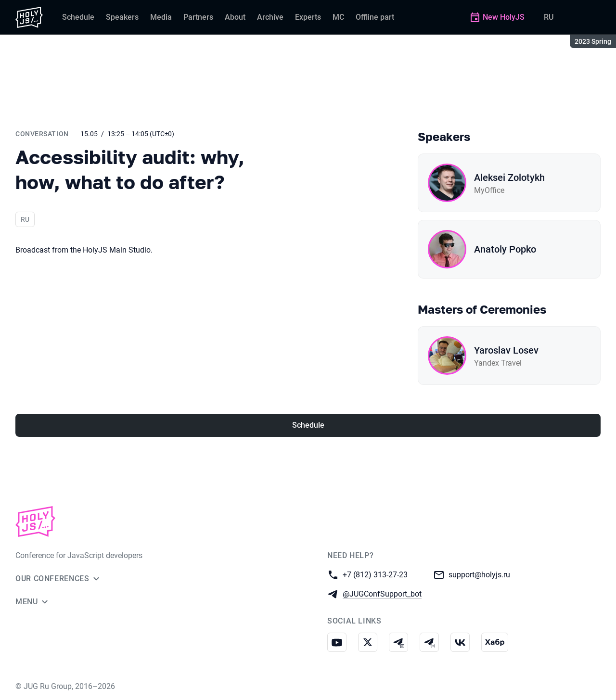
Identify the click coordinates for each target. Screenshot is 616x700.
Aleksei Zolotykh (509, 178)
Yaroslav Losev (506, 350)
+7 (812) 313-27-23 (375, 574)
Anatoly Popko (505, 249)
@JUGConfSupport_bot (382, 593)
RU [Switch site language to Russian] (549, 17)
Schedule (308, 425)
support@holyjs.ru (479, 574)
